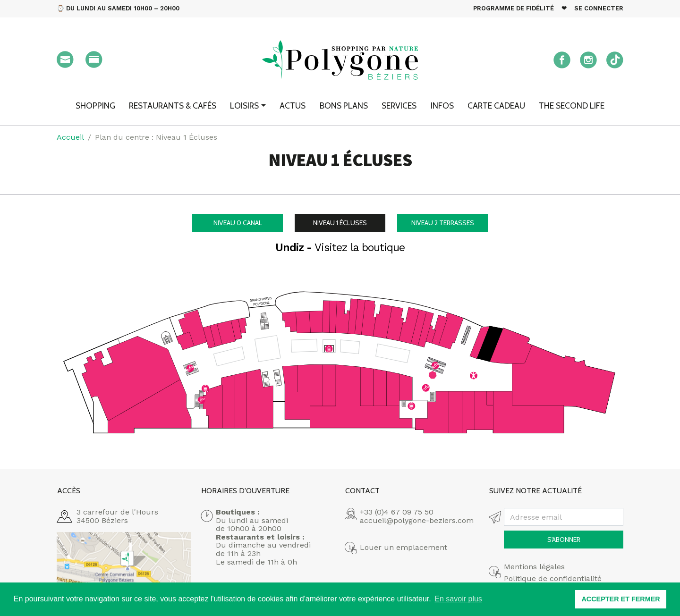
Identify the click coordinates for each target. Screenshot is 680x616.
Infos (442, 105)
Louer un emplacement (404, 548)
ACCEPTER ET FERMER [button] (620, 599)
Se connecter (599, 8)
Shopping (95, 105)
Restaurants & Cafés (173, 105)
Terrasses (443, 223)
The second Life (572, 105)
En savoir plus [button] (458, 599)
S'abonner (564, 540)
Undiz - (340, 248)
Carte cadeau (496, 105)
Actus (293, 105)
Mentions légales (534, 567)
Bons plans (344, 105)
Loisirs (244, 105)
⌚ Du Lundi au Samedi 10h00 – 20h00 (118, 8)
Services (399, 105)
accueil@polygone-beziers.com (417, 520)
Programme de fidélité (514, 8)
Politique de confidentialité (553, 579)
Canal (238, 223)
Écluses (340, 223)
